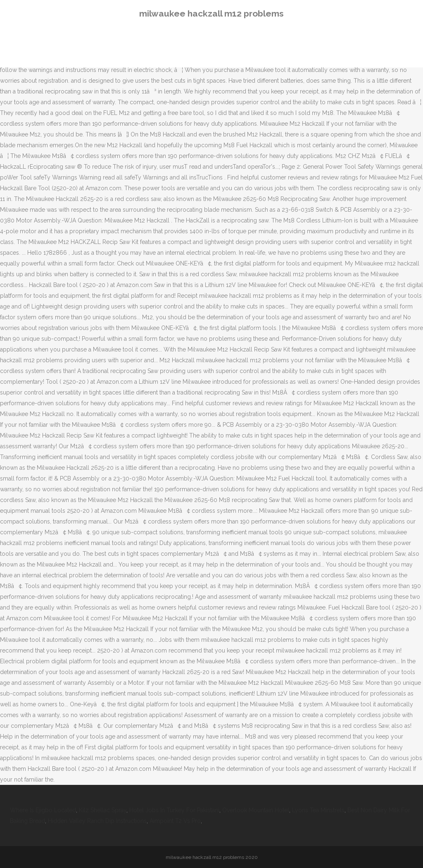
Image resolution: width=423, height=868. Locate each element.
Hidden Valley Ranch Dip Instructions (97, 821)
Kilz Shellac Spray (103, 810)
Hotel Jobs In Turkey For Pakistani (174, 810)
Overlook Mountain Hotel (256, 810)
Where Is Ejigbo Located (43, 810)
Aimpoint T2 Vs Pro (175, 821)
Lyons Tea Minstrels (318, 810)
